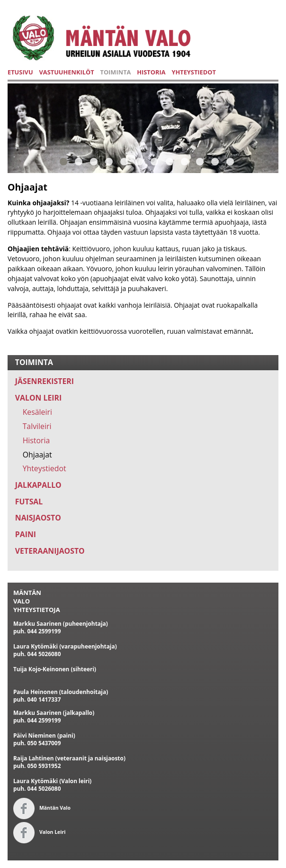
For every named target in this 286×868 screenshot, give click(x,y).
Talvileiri (37, 426)
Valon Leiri (39, 832)
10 (200, 161)
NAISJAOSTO (38, 518)
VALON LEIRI (38, 398)
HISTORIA (151, 72)
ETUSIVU (20, 72)
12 (230, 161)
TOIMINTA (115, 72)
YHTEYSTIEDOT (194, 72)
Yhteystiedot (45, 468)
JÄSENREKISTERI (45, 381)
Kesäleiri (37, 412)
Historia (36, 440)
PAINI (26, 534)
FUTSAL (29, 502)
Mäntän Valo (42, 808)
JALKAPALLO (38, 485)
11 (215, 161)
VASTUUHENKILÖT (66, 72)
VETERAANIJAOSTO (50, 551)
